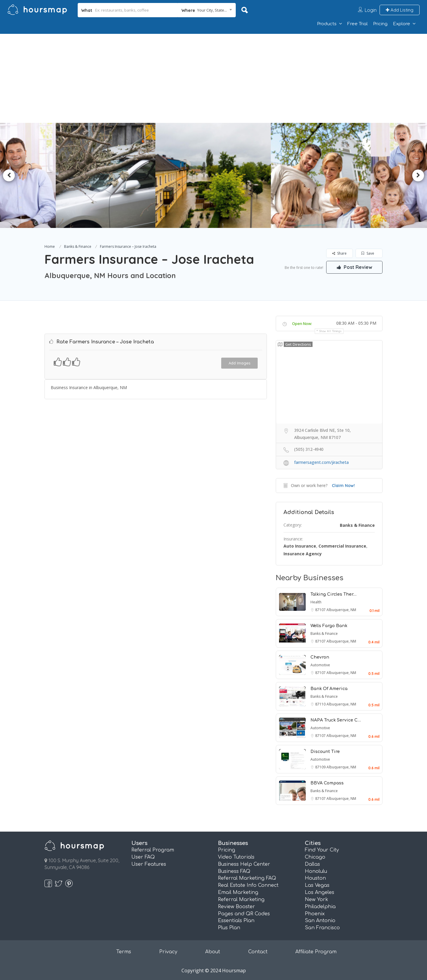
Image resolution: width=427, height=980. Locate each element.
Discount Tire (325, 752)
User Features (149, 864)
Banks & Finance (78, 246)
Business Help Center (244, 864)
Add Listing (400, 10)
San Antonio (320, 921)
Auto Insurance (300, 546)
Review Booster (236, 907)
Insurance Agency (303, 554)
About (213, 952)
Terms (124, 952)
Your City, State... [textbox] (212, 10)
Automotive (320, 665)
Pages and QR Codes (244, 914)
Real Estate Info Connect (248, 885)
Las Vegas (317, 885)
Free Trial (357, 24)
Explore (401, 24)
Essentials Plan (236, 921)
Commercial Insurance (342, 546)
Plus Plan (229, 928)
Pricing (380, 24)
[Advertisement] (213, 78)
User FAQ (143, 857)
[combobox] (207, 10)
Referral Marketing (241, 900)
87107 (321, 610)
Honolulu (316, 871)
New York (317, 900)
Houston (315, 878)
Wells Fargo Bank (329, 626)
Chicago (315, 857)
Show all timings (330, 331)
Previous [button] (9, 175)
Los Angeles (320, 892)
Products (327, 24)
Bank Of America (329, 689)
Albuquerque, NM (341, 610)
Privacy (168, 952)
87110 (321, 704)
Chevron (320, 657)
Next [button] (418, 175)
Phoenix (315, 914)
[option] (109, 175)
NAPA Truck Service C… (336, 720)
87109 (321, 767)
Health (316, 602)
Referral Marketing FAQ (247, 878)
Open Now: (302, 324)
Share (339, 253)
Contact (258, 952)
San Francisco (322, 928)
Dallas (312, 864)
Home (50, 246)
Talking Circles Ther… (333, 594)
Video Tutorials (236, 857)
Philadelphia (320, 907)
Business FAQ (234, 871)
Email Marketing (238, 892)
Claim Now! (343, 486)
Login (371, 10)
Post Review (354, 267)
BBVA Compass (327, 783)
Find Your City (322, 850)
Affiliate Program (316, 952)
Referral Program (153, 850)
